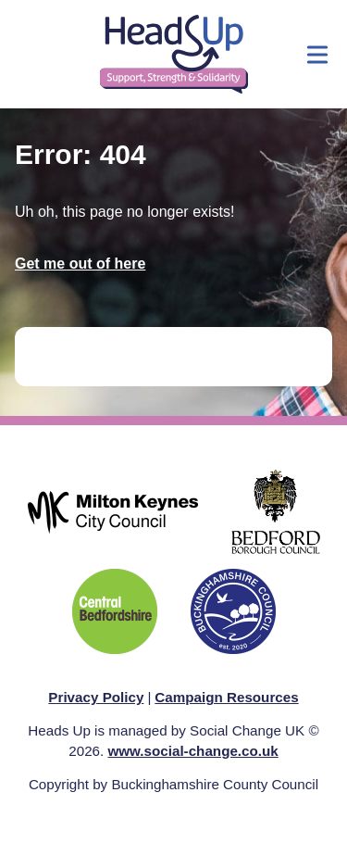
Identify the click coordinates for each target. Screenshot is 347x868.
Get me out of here (80, 264)
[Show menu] (317, 55)
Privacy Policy (96, 697)
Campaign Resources (226, 697)
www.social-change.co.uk (192, 751)
